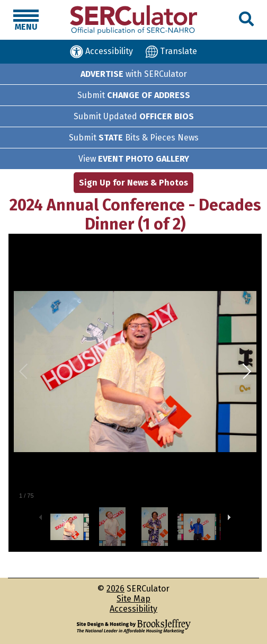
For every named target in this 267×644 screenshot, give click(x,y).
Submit (134, 95)
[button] (246, 19)
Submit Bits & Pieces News (134, 138)
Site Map (133, 599)
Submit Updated (134, 116)
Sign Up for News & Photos (133, 183)
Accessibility (133, 609)
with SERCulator (134, 74)
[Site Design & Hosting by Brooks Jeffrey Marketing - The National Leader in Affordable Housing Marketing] (133, 626)
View (134, 159)
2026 (115, 589)
